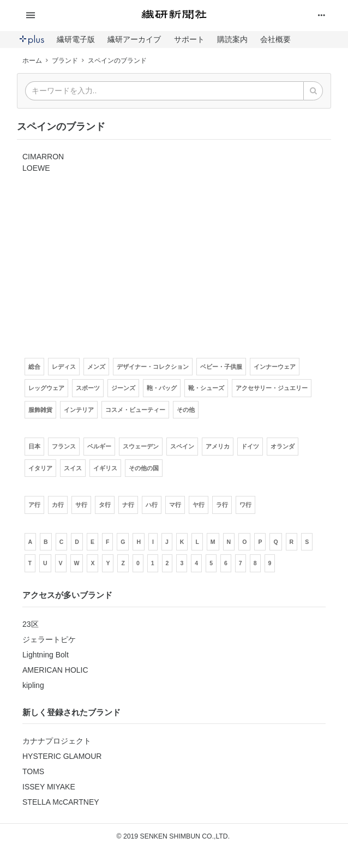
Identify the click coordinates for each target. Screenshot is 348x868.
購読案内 (232, 39)
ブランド (65, 61)
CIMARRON (43, 157)
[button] (73, 16)
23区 (31, 624)
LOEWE (36, 168)
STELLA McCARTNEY (61, 802)
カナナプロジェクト (57, 741)
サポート (189, 39)
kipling (33, 685)
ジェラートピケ (49, 639)
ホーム (32, 61)
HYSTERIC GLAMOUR (62, 756)
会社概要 (275, 39)
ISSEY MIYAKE (49, 787)
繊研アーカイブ (134, 39)
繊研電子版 (76, 39)
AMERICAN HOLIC (55, 670)
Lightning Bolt (46, 655)
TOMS (33, 771)
